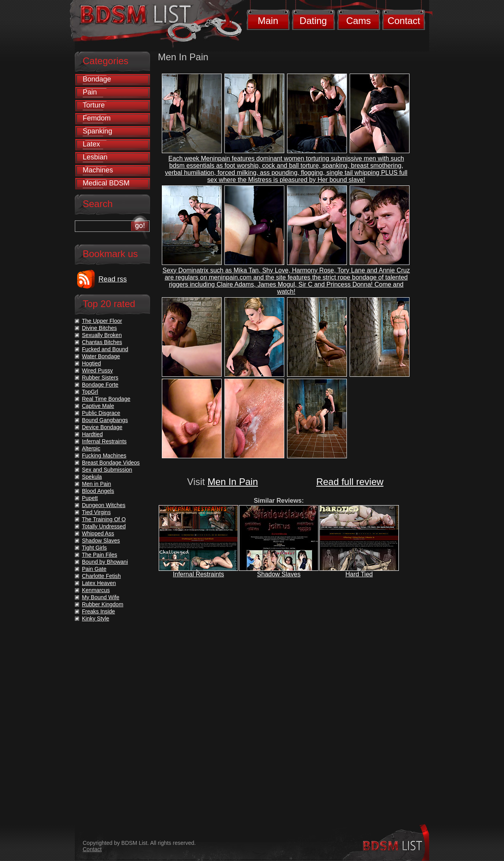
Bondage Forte (100, 385)
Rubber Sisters (100, 378)
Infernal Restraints (198, 574)
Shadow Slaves (279, 574)
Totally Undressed (104, 526)
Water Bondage (101, 356)
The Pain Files (99, 555)
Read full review (350, 482)
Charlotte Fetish (101, 576)
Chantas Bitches (102, 342)
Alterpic (91, 448)
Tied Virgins (96, 512)
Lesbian (95, 157)
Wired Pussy (97, 370)
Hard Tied (359, 574)
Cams (359, 21)
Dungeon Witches (104, 505)
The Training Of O (104, 519)
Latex (91, 144)
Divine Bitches (99, 328)
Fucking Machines (104, 455)
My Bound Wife (101, 597)
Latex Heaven (99, 583)
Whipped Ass (98, 533)
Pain (90, 92)
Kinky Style (95, 618)
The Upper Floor (102, 321)
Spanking (97, 131)
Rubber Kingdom (103, 604)
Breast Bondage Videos (111, 463)
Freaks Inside (98, 611)
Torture (94, 105)
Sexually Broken (102, 335)
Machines (98, 170)
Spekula (92, 477)
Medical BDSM (106, 183)
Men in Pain (96, 484)
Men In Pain (233, 482)
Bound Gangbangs (105, 420)
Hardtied (92, 434)
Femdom (97, 118)
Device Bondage (102, 427)
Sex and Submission (107, 470)
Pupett (90, 498)
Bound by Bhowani (105, 562)
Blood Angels (98, 491)
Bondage (97, 79)
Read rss (113, 279)
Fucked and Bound (105, 349)
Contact (404, 21)
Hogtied (91, 363)
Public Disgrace (101, 413)
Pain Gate (94, 569)
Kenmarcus (96, 590)
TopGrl (90, 392)
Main (268, 21)
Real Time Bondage (106, 399)
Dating (313, 21)
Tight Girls (94, 548)
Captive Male (98, 406)
